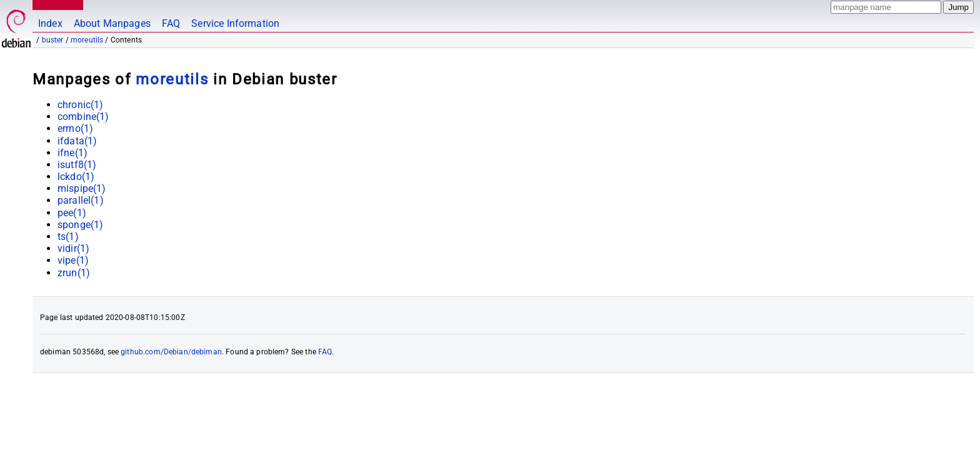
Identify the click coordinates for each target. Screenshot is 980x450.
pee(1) (72, 213)
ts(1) (68, 237)
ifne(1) (72, 153)
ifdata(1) (77, 141)
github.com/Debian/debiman (171, 352)
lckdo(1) (76, 177)
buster (53, 40)
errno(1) (75, 128)
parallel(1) (81, 200)
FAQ (171, 23)
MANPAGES (56, 5)
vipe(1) (73, 260)
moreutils (87, 40)
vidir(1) (73, 248)
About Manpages (112, 23)
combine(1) (83, 117)
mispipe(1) (82, 188)
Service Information (235, 23)
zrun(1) (74, 273)
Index (50, 23)
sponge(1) (80, 225)
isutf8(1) (77, 165)
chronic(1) (81, 105)
